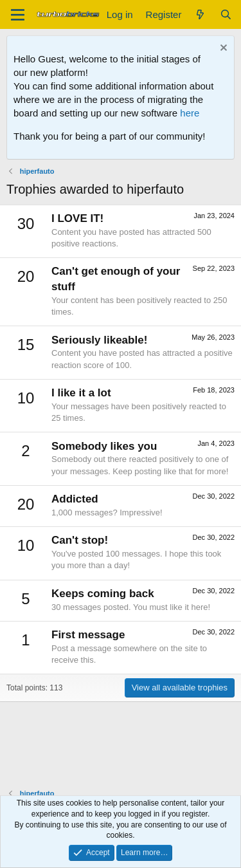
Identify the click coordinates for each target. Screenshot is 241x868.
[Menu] (18, 15)
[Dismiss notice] (222, 49)
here (190, 113)
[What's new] (200, 14)
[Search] (226, 14)
